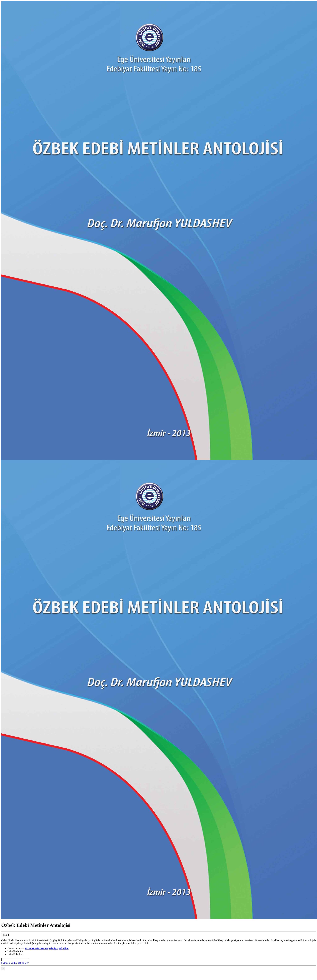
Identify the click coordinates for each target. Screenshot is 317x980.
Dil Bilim (64, 948)
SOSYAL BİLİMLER (36, 948)
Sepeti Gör (23, 963)
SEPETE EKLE (9, 963)
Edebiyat (53, 948)
